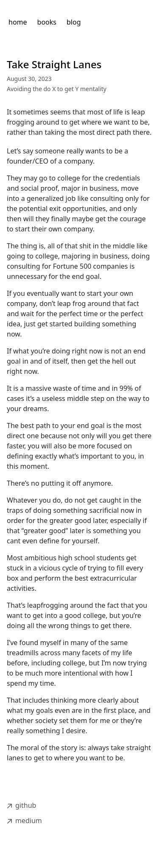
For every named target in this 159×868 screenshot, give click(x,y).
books (47, 22)
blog (74, 22)
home (18, 22)
